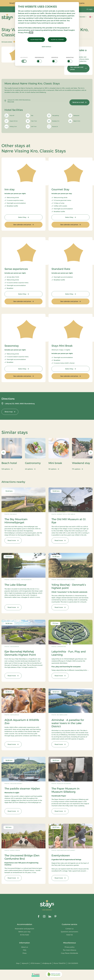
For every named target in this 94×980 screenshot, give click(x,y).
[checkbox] (24, 60)
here (31, 33)
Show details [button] (47, 47)
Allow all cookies (57, 40)
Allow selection (36, 40)
